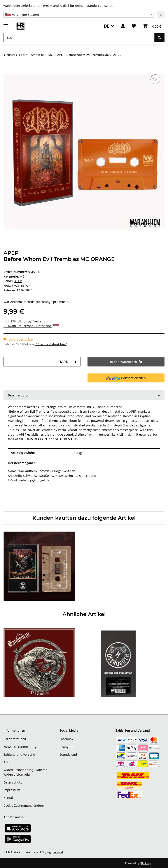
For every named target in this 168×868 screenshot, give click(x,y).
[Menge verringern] (9, 362)
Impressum (12, 790)
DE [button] (107, 26)
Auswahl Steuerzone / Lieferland (31, 326)
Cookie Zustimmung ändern (24, 805)
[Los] (79, 38)
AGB (7, 762)
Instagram (67, 747)
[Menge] (35, 362)
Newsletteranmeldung (20, 747)
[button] (123, 26)
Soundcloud (68, 754)
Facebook (66, 739)
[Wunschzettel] (134, 26)
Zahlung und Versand (19, 754)
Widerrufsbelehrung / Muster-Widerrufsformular (26, 772)
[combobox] (79, 15)
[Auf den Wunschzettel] (155, 79)
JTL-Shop (145, 863)
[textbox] (79, 15)
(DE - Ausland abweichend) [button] (51, 344)
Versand (39, 321)
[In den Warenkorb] (7, 69)
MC (22, 276)
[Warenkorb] (152, 26)
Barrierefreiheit (15, 739)
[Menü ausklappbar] (6, 24)
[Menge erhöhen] (75, 362)
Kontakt (9, 798)
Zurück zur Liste (17, 55)
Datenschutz (13, 782)
